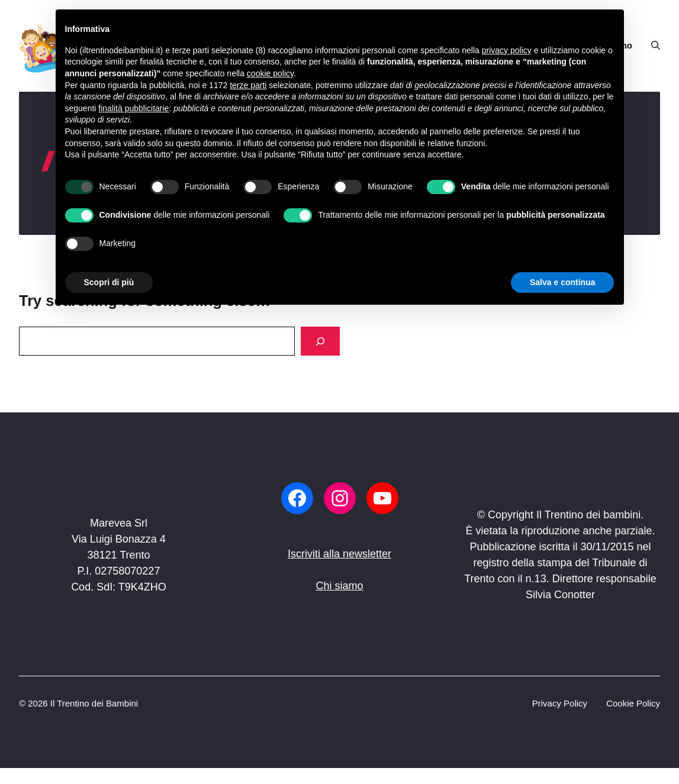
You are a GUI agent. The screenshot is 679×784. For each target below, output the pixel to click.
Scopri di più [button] (109, 282)
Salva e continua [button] (562, 282)
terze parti (248, 85)
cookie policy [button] (270, 73)
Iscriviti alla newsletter (339, 554)
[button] (651, 46)
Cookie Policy (633, 703)
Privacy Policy (560, 703)
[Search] (320, 341)
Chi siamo (339, 586)
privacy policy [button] (507, 50)
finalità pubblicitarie (133, 108)
